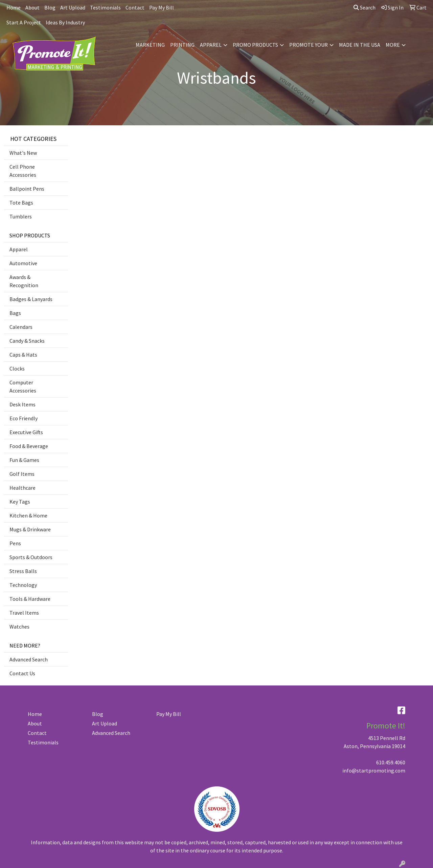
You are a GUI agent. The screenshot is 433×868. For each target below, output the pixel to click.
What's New (23, 153)
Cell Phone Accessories (23, 171)
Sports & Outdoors (31, 557)
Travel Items (24, 613)
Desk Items (22, 404)
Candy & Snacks (27, 341)
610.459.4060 (391, 762)
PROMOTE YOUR (309, 45)
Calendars (21, 327)
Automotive (23, 263)
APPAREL (211, 45)
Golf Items (22, 474)
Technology (23, 585)
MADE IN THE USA (360, 45)
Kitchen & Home (28, 515)
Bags (15, 313)
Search (364, 7)
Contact (135, 7)
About (32, 7)
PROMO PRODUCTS (255, 45)
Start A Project (24, 22)
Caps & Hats (23, 355)
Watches (19, 627)
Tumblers (21, 216)
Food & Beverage (29, 446)
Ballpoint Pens (27, 189)
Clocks (17, 368)
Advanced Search (29, 659)
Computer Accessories (23, 386)
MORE (393, 45)
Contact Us (22, 673)
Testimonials (105, 7)
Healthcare (22, 488)
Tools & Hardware (30, 599)
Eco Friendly (24, 418)
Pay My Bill (162, 7)
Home (14, 7)
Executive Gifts (26, 432)
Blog (50, 7)
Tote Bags (21, 203)
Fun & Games (24, 460)
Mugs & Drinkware (30, 529)
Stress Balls (23, 571)
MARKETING (150, 45)
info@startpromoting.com (374, 770)
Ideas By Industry (65, 22)
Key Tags (20, 502)
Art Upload (73, 7)
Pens (15, 543)
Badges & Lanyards (31, 299)
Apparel (19, 249)
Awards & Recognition (24, 281)
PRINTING (182, 45)
